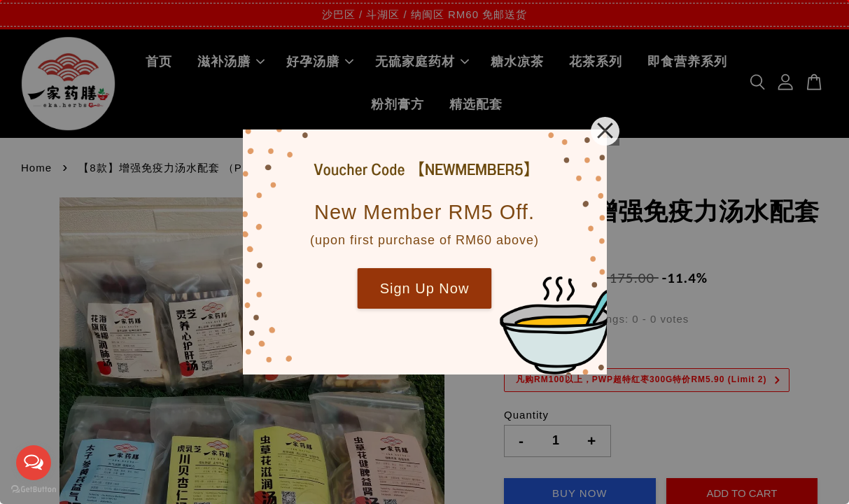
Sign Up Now (425, 288)
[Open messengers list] (34, 463)
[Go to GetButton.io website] (34, 490)
